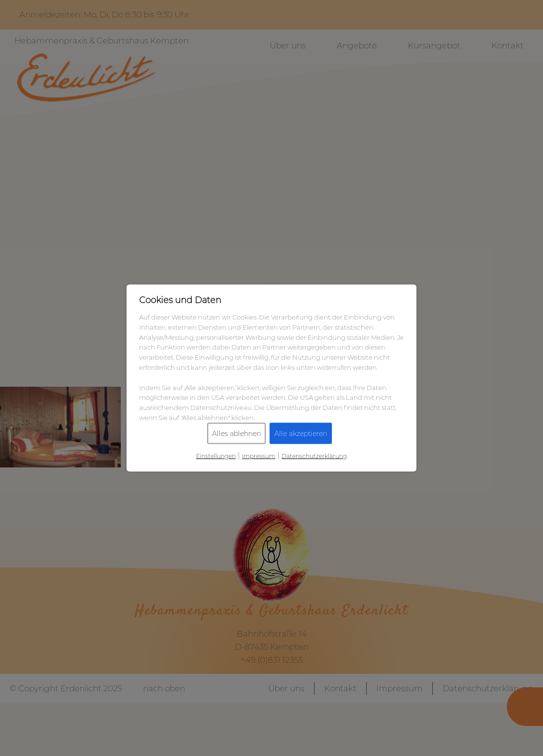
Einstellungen (216, 456)
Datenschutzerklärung (314, 456)
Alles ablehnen (236, 433)
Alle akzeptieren (301, 433)
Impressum (259, 456)
